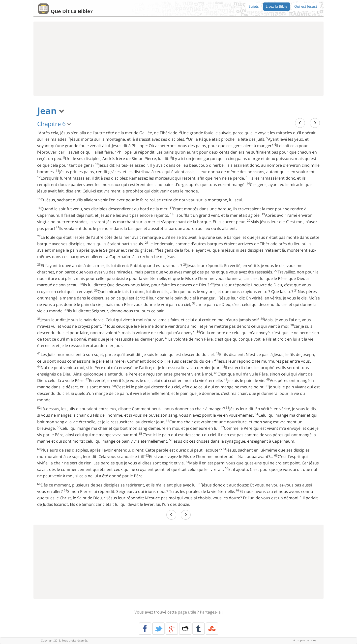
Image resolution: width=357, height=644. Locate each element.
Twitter (158, 629)
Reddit (185, 629)
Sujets (254, 6)
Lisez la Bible (277, 6)
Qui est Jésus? (306, 6)
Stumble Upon (212, 629)
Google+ (172, 629)
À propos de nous (305, 640)
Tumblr (199, 629)
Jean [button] (51, 111)
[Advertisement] (178, 59)
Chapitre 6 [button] (54, 124)
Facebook (145, 629)
